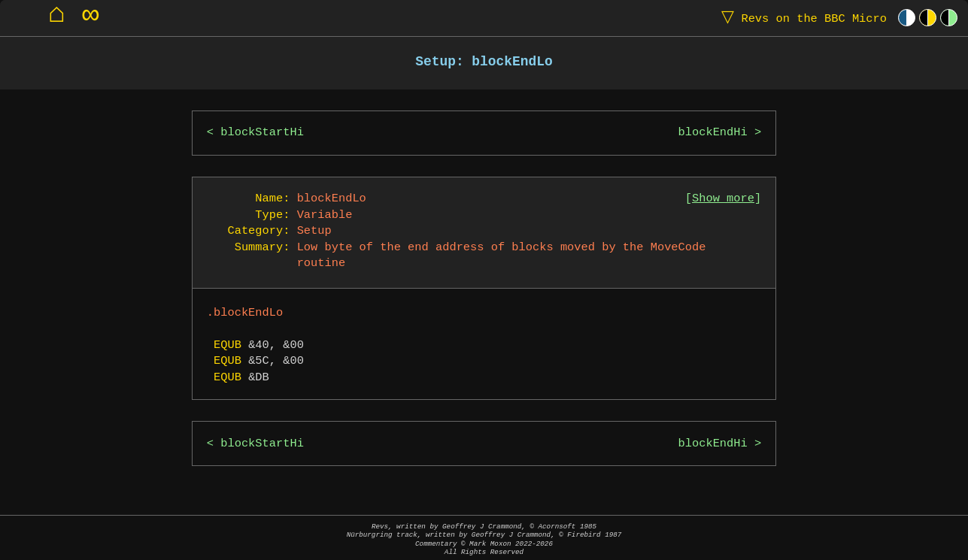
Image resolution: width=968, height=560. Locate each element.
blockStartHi (262, 133)
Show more (723, 199)
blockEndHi (713, 133)
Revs (801, 18)
